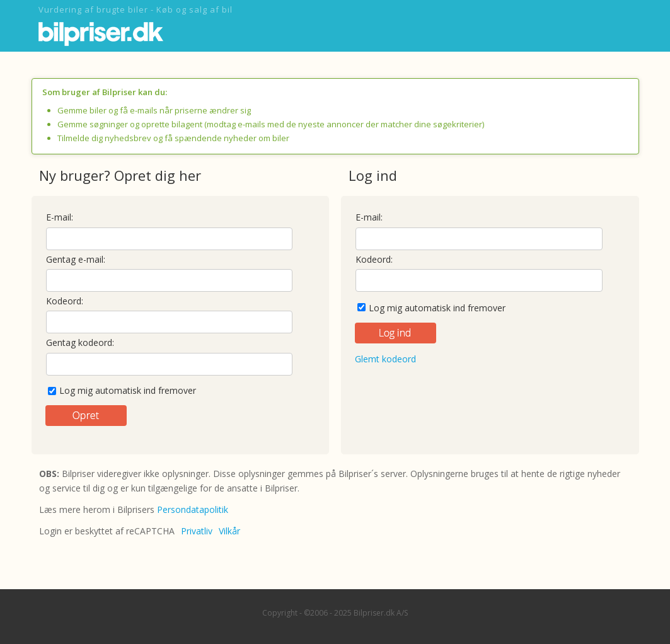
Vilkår (229, 531)
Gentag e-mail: (76, 259)
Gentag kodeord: (80, 342)
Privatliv (197, 531)
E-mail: (60, 217)
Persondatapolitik (193, 509)
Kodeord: (65, 301)
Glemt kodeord (385, 359)
